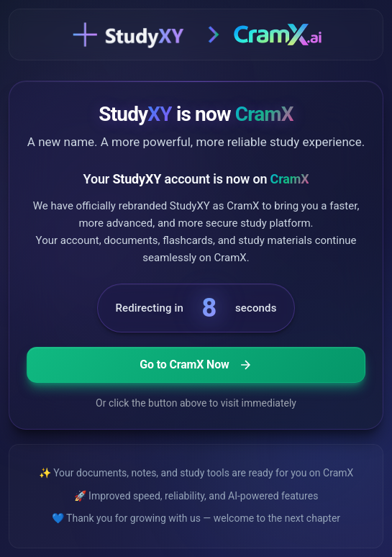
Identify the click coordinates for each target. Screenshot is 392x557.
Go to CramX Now (196, 365)
